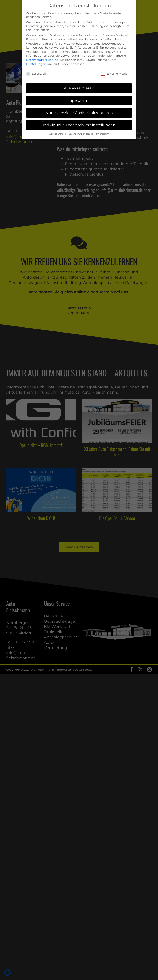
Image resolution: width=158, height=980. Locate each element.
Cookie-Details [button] (58, 134)
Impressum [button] (103, 134)
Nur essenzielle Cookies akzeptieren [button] (79, 113)
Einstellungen (36, 64)
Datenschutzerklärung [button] (81, 134)
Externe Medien (115, 74)
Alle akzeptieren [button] (79, 88)
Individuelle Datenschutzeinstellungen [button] (79, 125)
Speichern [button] (79, 100)
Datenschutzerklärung (42, 60)
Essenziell (36, 74)
